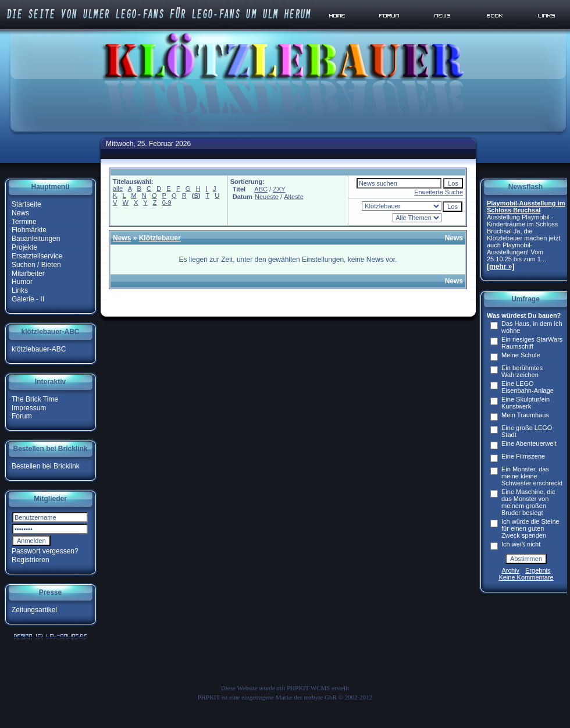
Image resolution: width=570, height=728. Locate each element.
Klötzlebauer (160, 238)
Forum (22, 416)
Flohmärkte (29, 230)
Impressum (29, 407)
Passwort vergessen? (45, 551)
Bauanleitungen (36, 239)
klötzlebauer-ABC (39, 349)
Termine (24, 221)
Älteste (294, 197)
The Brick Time (35, 399)
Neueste (267, 197)
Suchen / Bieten (36, 265)
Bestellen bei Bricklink (46, 466)
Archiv (511, 570)
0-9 (167, 203)
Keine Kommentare (526, 577)
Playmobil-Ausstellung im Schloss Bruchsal (526, 207)
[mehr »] (500, 267)
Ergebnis (538, 570)
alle (118, 189)
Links (20, 290)
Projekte (24, 247)
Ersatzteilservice (37, 256)
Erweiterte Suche (439, 192)
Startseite (26, 204)
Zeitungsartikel (34, 610)
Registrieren (31, 560)
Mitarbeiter (28, 273)
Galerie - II (28, 299)
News (20, 213)
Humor (22, 282)
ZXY (279, 189)
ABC (261, 189)
